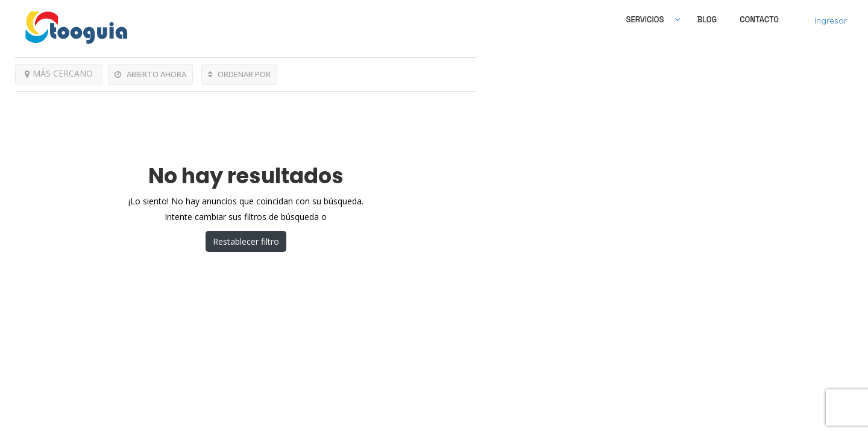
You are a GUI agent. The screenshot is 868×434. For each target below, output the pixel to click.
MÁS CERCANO (59, 73)
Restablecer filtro (246, 241)
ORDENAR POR (239, 74)
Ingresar (831, 20)
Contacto (759, 20)
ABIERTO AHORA (150, 74)
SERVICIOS (645, 20)
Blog (707, 20)
